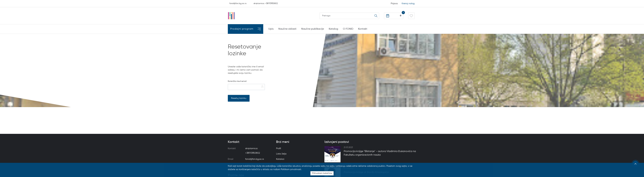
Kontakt (363, 29)
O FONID (348, 29)
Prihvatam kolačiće (322, 173)
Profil (279, 148)
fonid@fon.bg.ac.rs (238, 4)
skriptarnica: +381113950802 (266, 4)
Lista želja (281, 154)
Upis (271, 29)
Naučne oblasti (287, 29)
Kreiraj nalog (408, 4)
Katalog (333, 29)
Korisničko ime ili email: (237, 81)
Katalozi (280, 159)
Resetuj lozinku (239, 98)
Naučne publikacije (313, 29)
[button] (394, 16)
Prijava (394, 4)
